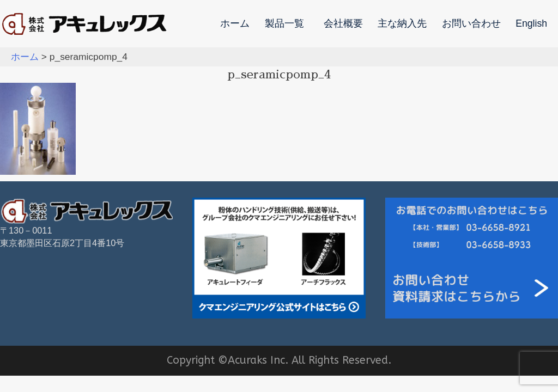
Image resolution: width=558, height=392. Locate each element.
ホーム (235, 24)
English (531, 24)
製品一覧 (284, 24)
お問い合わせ (471, 24)
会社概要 (343, 24)
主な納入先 (402, 24)
